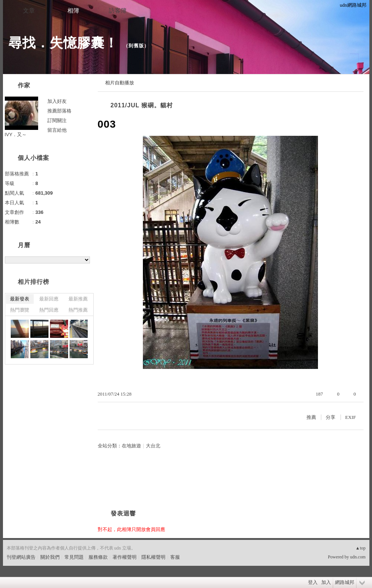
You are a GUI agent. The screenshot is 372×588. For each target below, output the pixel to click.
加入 (326, 582)
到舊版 (136, 46)
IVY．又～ (16, 135)
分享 (331, 417)
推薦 (311, 417)
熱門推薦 (78, 310)
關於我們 (50, 557)
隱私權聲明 (153, 557)
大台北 (153, 446)
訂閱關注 (57, 120)
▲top (360, 548)
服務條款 (98, 557)
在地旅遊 (131, 446)
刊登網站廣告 (21, 557)
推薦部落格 (59, 111)
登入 (313, 582)
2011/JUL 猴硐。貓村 (142, 105)
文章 (29, 11)
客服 (175, 557)
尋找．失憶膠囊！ (63, 43)
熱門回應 (49, 310)
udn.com (358, 557)
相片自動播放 (120, 83)
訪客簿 (118, 11)
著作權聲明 (125, 557)
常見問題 (74, 557)
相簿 (73, 11)
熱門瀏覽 (20, 310)
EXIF (351, 417)
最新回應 (49, 299)
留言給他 (57, 130)
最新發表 (20, 299)
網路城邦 (345, 582)
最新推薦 (78, 299)
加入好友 (57, 101)
